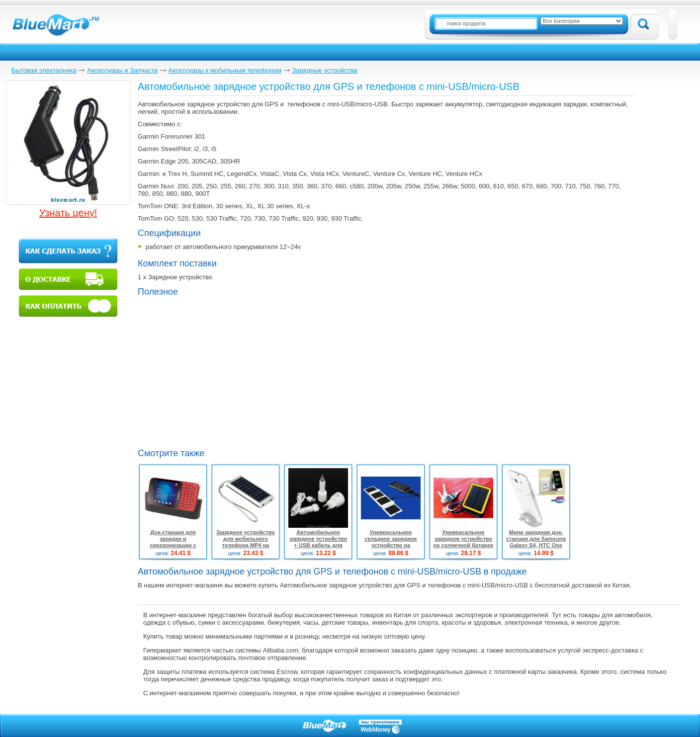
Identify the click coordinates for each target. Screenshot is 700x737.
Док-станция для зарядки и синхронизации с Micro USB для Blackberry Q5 (173, 545)
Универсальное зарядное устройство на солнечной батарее (464, 539)
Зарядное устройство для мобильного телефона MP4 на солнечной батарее (246, 542)
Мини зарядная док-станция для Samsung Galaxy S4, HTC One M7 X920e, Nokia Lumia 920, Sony (536, 545)
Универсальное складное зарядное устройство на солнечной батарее (391, 542)
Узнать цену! (68, 213)
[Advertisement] (221, 371)
